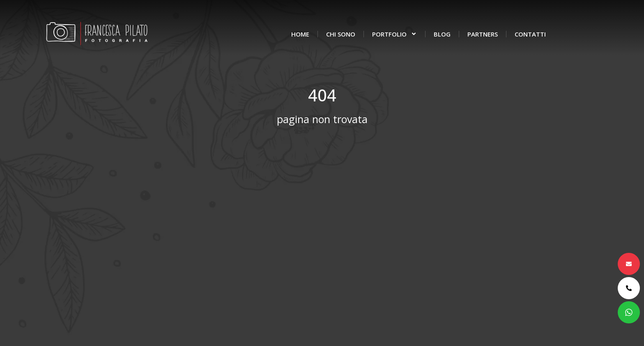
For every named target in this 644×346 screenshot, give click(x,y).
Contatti (530, 34)
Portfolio (394, 34)
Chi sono (341, 34)
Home (300, 34)
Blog (442, 34)
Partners (483, 34)
